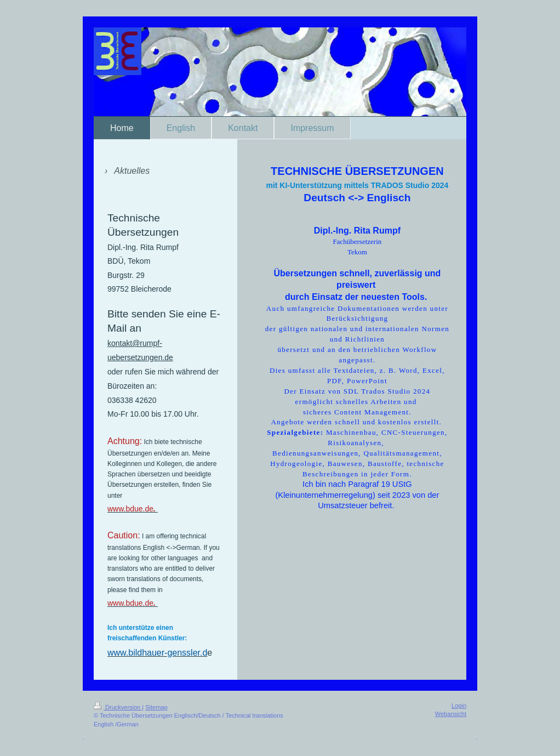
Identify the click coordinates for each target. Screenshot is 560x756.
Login (459, 706)
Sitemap (156, 707)
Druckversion (118, 707)
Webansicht (451, 714)
